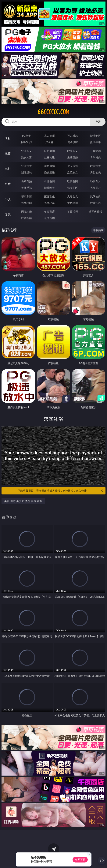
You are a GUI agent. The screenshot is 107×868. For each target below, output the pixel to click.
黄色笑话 (73, 203)
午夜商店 (49, 212)
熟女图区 (73, 188)
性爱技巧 (95, 203)
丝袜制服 (49, 157)
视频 (8, 154)
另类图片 (95, 188)
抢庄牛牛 (95, 142)
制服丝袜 (27, 172)
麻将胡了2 (27, 142)
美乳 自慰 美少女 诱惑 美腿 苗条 (23, 501)
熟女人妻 (27, 157)
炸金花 (49, 142)
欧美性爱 (95, 166)
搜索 (98, 122)
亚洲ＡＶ (27, 151)
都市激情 (27, 196)
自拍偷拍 (49, 151)
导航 (8, 214)
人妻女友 (73, 196)
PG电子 (26, 136)
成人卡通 (73, 166)
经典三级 (49, 172)
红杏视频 (27, 218)
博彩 (8, 138)
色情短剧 (49, 218)
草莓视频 (73, 212)
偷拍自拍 (49, 166)
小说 (8, 199)
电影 (8, 169)
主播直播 (73, 157)
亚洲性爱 (27, 166)
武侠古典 (95, 196)
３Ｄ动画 (95, 151)
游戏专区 (95, 136)
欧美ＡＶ (73, 151)
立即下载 (80, 860)
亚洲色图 (49, 181)
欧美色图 (73, 181)
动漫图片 (95, 181)
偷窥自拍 (27, 181)
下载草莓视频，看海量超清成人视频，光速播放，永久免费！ (61, 491)
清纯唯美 (49, 188)
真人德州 (49, 136)
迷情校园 (27, 203)
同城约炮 (27, 212)
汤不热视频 (95, 212)
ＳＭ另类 (95, 157)
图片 (8, 184)
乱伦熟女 (73, 172)
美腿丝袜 (27, 188)
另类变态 (95, 172)
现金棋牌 (73, 142)
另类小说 (49, 203)
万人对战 (73, 136)
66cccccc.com (53, 112)
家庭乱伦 (49, 196)
